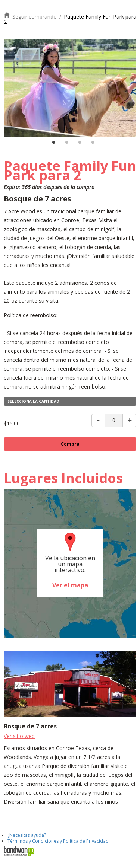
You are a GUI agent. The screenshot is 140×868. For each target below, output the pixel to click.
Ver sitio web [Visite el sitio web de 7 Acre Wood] (19, 736)
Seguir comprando (35, 17)
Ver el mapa (70, 585)
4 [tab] (93, 143)
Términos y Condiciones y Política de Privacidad (58, 841)
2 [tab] (66, 143)
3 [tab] (80, 143)
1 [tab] (53, 143)
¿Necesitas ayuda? (27, 835)
